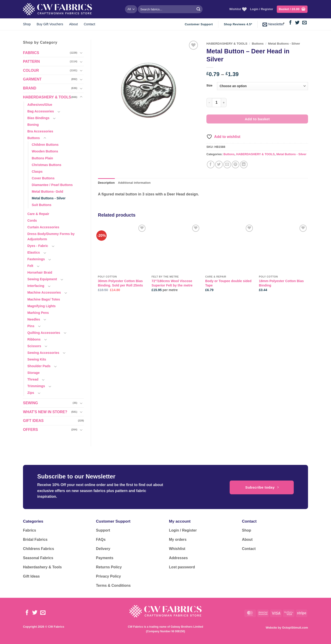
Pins (31, 326)
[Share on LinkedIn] (244, 165)
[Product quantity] (217, 103)
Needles (34, 319)
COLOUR (31, 70)
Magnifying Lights (41, 306)
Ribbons (34, 339)
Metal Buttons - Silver (49, 198)
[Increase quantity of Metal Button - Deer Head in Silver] (224, 103)
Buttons (34, 138)
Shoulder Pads (39, 366)
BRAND (30, 88)
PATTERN (31, 62)
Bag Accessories (41, 111)
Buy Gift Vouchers (50, 24)
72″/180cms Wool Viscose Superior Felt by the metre (172, 283)
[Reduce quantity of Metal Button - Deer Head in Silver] (209, 103)
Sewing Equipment (42, 279)
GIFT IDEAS (33, 421)
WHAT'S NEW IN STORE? (45, 412)
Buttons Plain (42, 158)
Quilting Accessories (44, 333)
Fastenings (36, 259)
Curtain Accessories (43, 227)
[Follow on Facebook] (290, 23)
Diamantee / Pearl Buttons (52, 185)
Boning (33, 125)
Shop (27, 24)
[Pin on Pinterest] (235, 165)
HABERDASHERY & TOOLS (47, 97)
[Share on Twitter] (219, 165)
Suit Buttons (42, 205)
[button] (292, 9)
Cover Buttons (43, 178)
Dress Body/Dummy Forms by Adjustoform (51, 236)
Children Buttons (45, 145)
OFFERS (30, 430)
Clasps (37, 172)
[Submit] (198, 9)
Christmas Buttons (47, 165)
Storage (34, 373)
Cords (32, 220)
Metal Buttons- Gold (47, 192)
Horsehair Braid (40, 272)
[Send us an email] (304, 23)
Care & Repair (38, 214)
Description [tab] (106, 183)
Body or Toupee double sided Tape (228, 283)
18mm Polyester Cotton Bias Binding (281, 283)
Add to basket (257, 119)
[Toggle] (81, 53)
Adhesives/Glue (40, 105)
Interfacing (36, 286)
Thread (33, 379)
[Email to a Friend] (227, 165)
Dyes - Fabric (38, 246)
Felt (30, 266)
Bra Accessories (40, 131)
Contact (89, 24)
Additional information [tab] (134, 183)
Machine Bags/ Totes (44, 299)
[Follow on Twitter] (297, 23)
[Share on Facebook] (211, 165)
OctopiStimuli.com (295, 628)
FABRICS (31, 53)
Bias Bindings (38, 118)
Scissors (34, 346)
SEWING (30, 403)
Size (209, 86)
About (74, 24)
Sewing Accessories (43, 353)
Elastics (34, 252)
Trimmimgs (36, 386)
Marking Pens (38, 313)
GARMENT (32, 79)
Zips (31, 393)
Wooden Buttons (45, 151)
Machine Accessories (44, 292)
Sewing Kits (37, 359)
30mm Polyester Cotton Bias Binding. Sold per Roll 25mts (120, 283)
